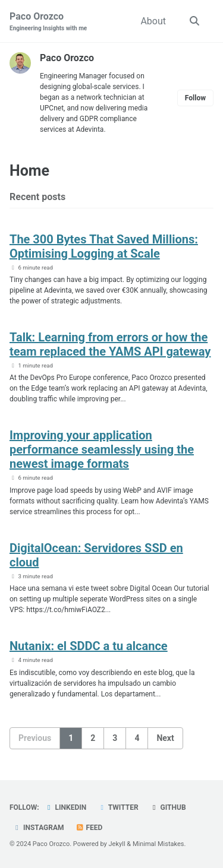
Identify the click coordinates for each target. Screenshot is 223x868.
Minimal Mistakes (158, 844)
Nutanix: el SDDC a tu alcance (89, 646)
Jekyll (117, 844)
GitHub (168, 807)
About (153, 21)
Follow (195, 98)
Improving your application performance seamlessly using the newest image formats (102, 449)
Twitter (118, 807)
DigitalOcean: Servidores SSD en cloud (96, 555)
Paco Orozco (48, 22)
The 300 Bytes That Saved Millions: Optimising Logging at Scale (104, 246)
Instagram (38, 828)
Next (165, 738)
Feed (89, 828)
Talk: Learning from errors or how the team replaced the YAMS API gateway (110, 344)
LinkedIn (66, 807)
